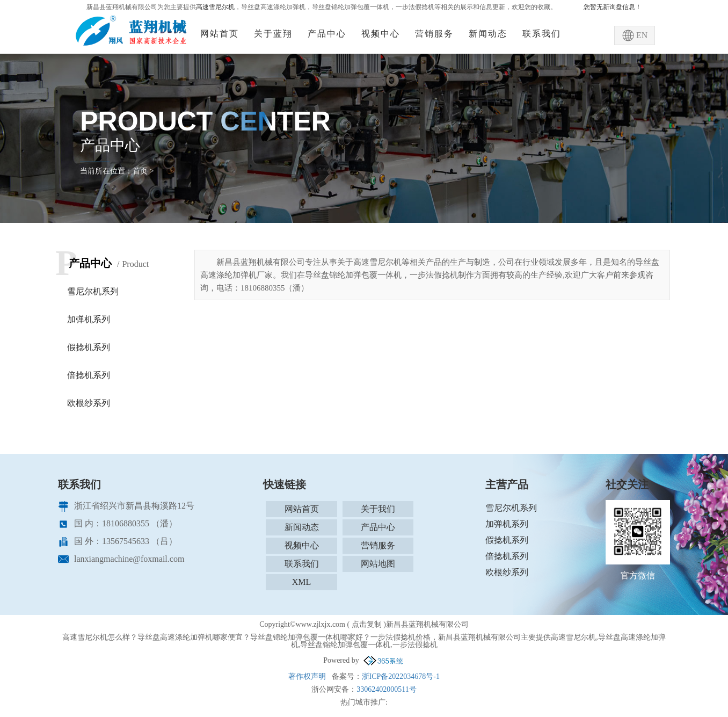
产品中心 (327, 34)
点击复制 (367, 624)
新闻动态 (488, 34)
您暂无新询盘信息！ (613, 7)
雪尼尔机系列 (93, 291)
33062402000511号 (386, 689)
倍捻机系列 (89, 375)
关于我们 (378, 509)
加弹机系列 (89, 319)
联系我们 (542, 34)
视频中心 (381, 34)
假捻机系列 (89, 347)
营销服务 (434, 34)
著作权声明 (307, 676)
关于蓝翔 (273, 34)
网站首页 (220, 34)
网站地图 (378, 564)
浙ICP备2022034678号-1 (401, 676)
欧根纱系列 (89, 403)
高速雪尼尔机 (215, 7)
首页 (140, 171)
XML (302, 582)
